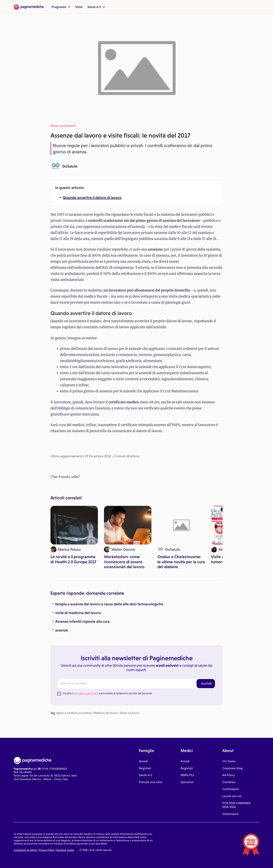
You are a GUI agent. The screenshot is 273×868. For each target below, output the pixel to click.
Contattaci (229, 782)
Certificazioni (231, 789)
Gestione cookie (65, 850)
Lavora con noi (232, 796)
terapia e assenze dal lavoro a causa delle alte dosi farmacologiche (109, 604)
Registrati (145, 768)
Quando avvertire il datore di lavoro (92, 197)
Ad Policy (229, 775)
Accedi (143, 761)
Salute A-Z (96, 7)
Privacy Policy (47, 850)
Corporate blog (232, 768)
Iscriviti (207, 683)
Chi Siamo (229, 761)
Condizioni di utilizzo (25, 850)
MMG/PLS (187, 775)
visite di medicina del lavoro (78, 613)
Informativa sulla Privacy (86, 693)
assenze (62, 630)
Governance (230, 814)
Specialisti (187, 782)
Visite (79, 7)
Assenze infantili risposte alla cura (82, 621)
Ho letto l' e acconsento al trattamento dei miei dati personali (107, 693)
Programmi (61, 7)
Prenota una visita (151, 782)
